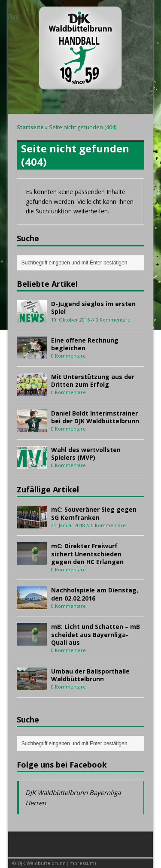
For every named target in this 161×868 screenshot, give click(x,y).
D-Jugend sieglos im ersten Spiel (93, 308)
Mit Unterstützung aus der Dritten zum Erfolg (93, 381)
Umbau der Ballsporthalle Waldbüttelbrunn (90, 675)
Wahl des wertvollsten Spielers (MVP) (86, 454)
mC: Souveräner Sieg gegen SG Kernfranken (94, 513)
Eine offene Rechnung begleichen (85, 344)
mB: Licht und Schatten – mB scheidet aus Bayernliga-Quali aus (96, 634)
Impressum (81, 863)
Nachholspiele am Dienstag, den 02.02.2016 (95, 594)
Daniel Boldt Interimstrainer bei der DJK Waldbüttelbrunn (95, 417)
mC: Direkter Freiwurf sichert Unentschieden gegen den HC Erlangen (87, 554)
